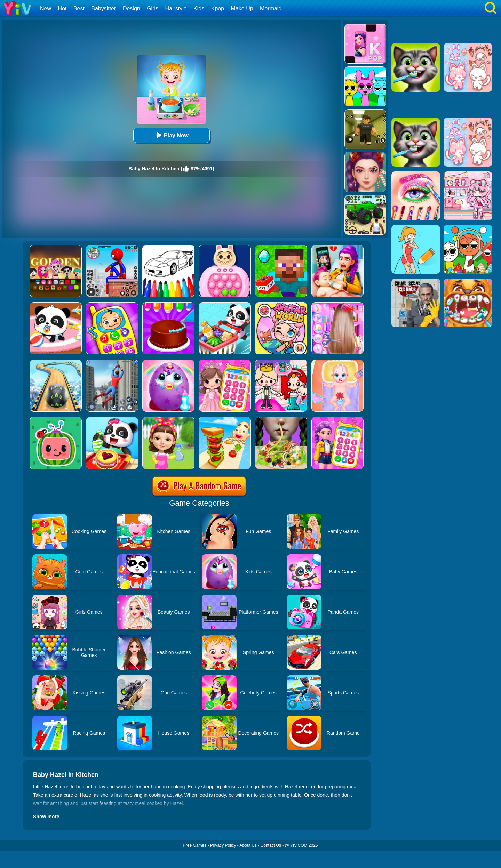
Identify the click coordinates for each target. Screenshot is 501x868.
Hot (62, 9)
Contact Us (271, 845)
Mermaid (271, 9)
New (46, 9)
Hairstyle (176, 9)
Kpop (218, 9)
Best (79, 9)
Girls (153, 9)
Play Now (171, 135)
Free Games (195, 845)
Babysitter (104, 9)
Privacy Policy (223, 845)
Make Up (242, 9)
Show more (46, 817)
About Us (248, 845)
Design (132, 9)
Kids (199, 9)
